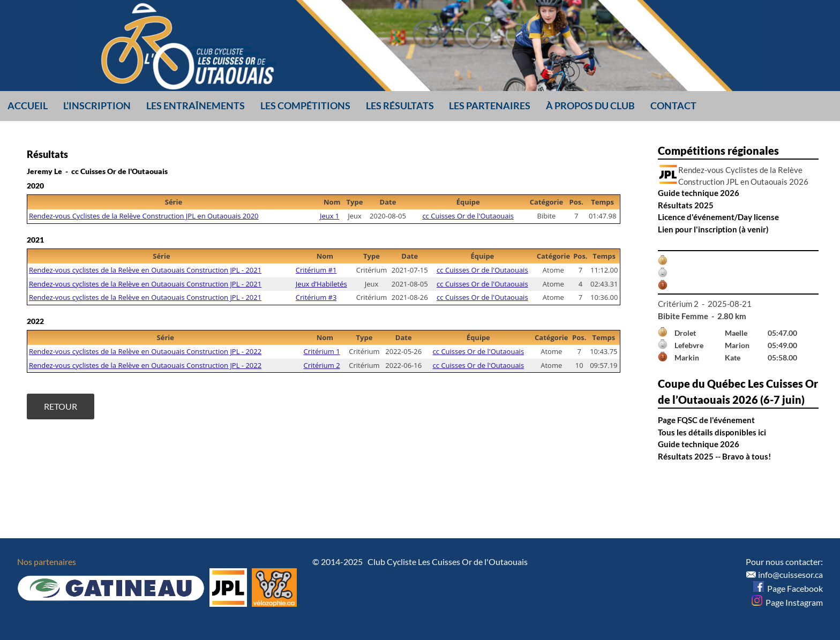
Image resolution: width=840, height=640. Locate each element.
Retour (61, 406)
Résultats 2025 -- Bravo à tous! (714, 456)
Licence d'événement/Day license (718, 217)
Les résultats (400, 106)
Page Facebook (788, 588)
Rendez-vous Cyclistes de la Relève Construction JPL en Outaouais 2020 (144, 216)
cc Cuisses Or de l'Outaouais (468, 216)
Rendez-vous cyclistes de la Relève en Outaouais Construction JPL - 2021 (145, 270)
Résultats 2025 (686, 205)
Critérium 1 (322, 351)
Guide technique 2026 (699, 193)
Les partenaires (490, 106)
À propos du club (590, 106)
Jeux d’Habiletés (321, 284)
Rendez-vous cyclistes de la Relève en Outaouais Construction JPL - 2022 (145, 351)
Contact (673, 106)
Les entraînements (196, 106)
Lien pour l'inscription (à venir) (713, 229)
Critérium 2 (322, 365)
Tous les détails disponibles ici (712, 432)
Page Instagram (787, 602)
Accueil (28, 106)
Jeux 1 (329, 216)
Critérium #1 (316, 270)
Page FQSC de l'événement (706, 420)
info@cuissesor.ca (790, 574)
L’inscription (97, 106)
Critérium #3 (316, 297)
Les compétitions (305, 106)
